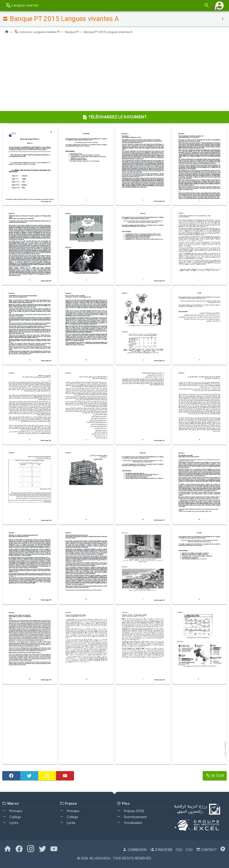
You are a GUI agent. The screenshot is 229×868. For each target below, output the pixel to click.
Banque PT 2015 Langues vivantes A (117, 32)
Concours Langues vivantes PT (39, 32)
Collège (12, 817)
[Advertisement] (114, 74)
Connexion (135, 850)
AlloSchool (100, 858)
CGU (179, 850)
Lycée (10, 823)
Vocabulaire (129, 823)
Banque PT (77, 32)
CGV (189, 850)
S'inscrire (161, 850)
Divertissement (132, 817)
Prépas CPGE (131, 811)
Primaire (12, 811)
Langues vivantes (22, 5)
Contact (206, 850)
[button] (220, 5)
